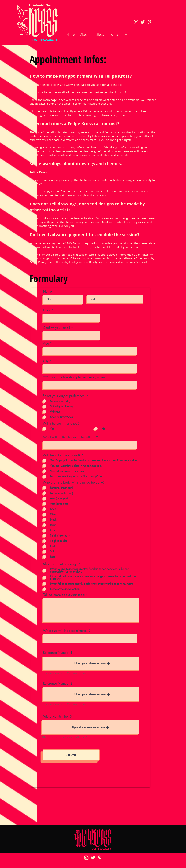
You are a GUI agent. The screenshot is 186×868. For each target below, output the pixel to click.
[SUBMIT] (71, 755)
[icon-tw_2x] (143, 22)
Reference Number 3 (57, 717)
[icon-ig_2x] (136, 22)
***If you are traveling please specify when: (74, 377)
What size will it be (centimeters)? (67, 631)
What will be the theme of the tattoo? (69, 437)
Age (46, 344)
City (46, 361)
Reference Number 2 (58, 684)
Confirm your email (57, 328)
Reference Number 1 (58, 653)
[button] (91, 663)
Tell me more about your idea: (64, 595)
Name (47, 292)
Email (47, 310)
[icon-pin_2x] (149, 22)
